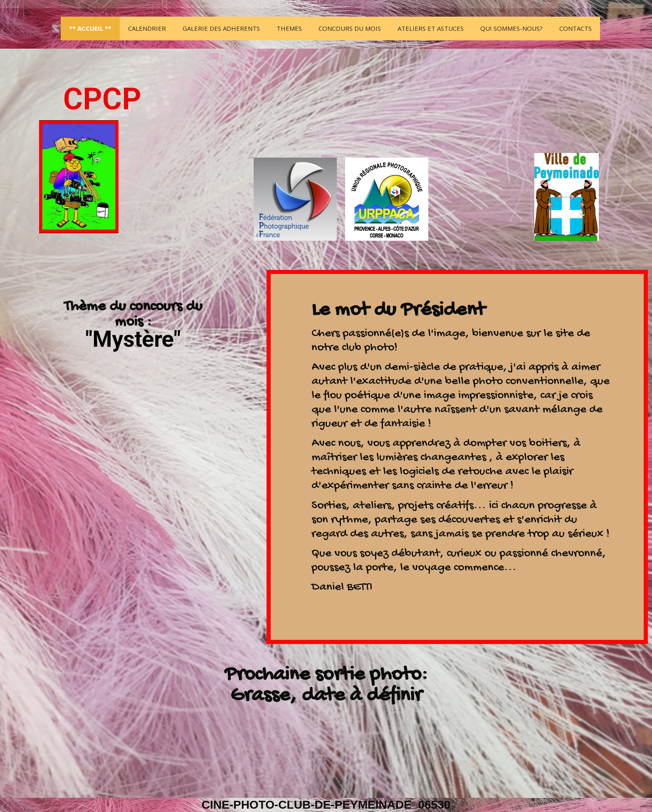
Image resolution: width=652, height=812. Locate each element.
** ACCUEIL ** (90, 28)
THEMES (289, 28)
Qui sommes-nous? (511, 28)
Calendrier (147, 28)
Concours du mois (350, 28)
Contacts (575, 28)
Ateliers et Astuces (431, 28)
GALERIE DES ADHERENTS (221, 28)
